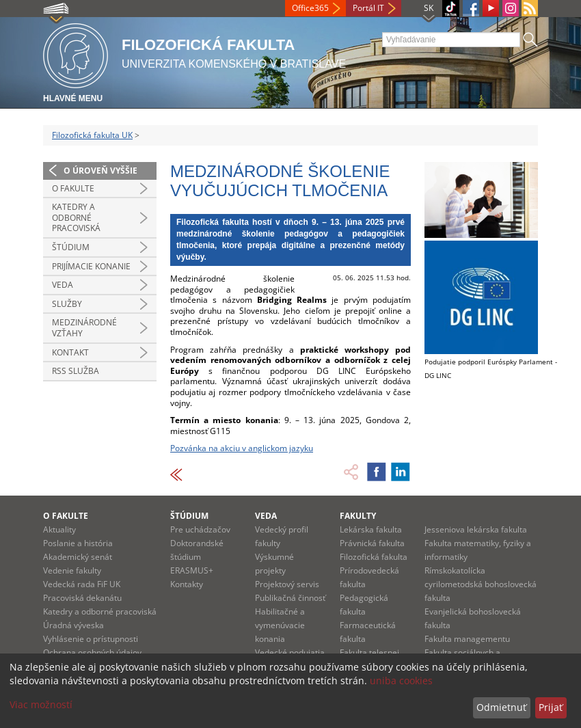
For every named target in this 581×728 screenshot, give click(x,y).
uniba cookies (401, 680)
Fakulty (358, 516)
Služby (67, 304)
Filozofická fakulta (374, 557)
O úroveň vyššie (100, 171)
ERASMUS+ (192, 570)
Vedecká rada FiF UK (82, 584)
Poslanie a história (78, 543)
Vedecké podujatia (290, 652)
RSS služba (76, 371)
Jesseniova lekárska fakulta (476, 529)
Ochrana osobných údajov (92, 652)
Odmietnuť (501, 707)
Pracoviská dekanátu (82, 598)
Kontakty (187, 584)
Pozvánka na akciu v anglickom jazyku (242, 448)
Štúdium (71, 247)
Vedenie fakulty (72, 570)
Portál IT (368, 8)
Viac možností (41, 704)
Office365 (310, 8)
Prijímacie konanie (91, 266)
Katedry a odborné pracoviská (76, 217)
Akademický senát (78, 557)
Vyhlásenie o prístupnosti (91, 639)
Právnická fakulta (372, 543)
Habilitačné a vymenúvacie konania (280, 625)
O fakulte (73, 188)
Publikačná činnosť (290, 598)
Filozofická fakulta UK (92, 135)
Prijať (551, 707)
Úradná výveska (73, 625)
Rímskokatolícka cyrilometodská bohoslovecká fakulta (481, 584)
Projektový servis (287, 584)
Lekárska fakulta (371, 529)
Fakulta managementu (467, 639)
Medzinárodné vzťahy (84, 328)
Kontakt (70, 352)
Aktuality (59, 529)
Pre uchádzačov (200, 529)
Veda (63, 285)
